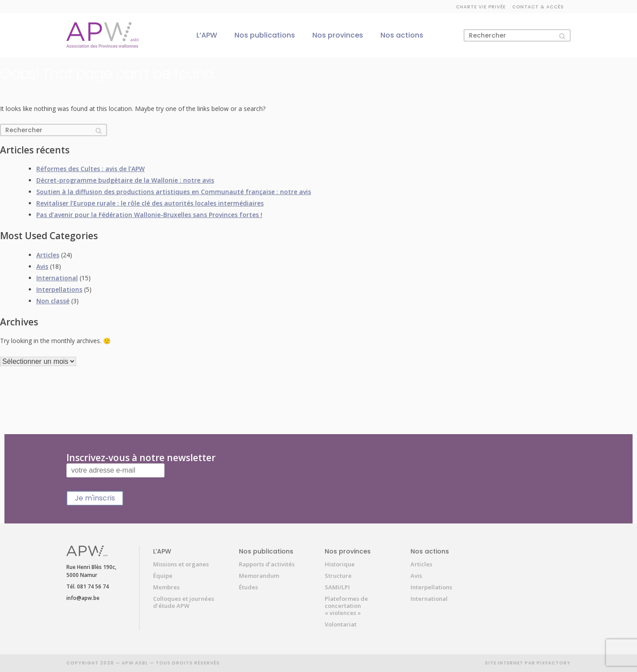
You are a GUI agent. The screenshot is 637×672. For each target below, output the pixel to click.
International (57, 278)
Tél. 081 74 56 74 (88, 586)
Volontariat (341, 624)
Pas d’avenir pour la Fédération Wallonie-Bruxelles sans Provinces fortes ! (149, 215)
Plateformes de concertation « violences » (346, 606)
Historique (340, 564)
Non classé (53, 301)
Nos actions (402, 35)
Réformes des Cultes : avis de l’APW (90, 169)
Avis (42, 266)
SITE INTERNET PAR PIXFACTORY (528, 663)
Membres (166, 587)
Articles (48, 255)
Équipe (163, 576)
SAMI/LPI (337, 587)
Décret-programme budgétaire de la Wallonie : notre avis (125, 180)
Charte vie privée (481, 7)
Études (248, 587)
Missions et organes (181, 564)
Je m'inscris (95, 498)
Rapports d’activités (267, 564)
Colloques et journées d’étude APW (184, 602)
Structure (338, 576)
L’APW (207, 35)
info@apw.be (83, 598)
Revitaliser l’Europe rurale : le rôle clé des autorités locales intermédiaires (150, 203)
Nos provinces (338, 35)
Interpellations (59, 289)
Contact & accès (538, 7)
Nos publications (265, 35)
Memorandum (259, 576)
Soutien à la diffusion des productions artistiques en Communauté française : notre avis (174, 192)
